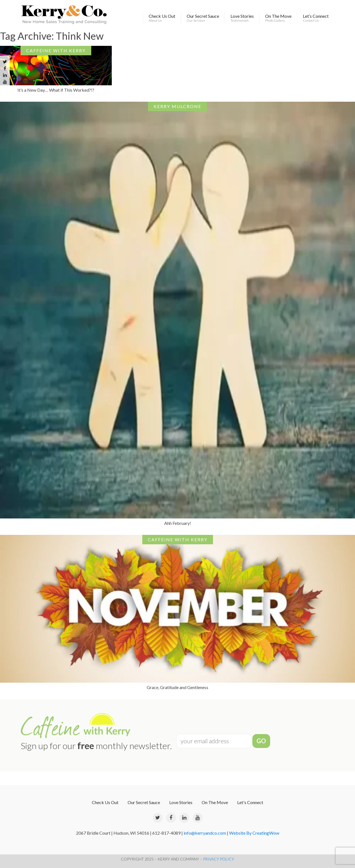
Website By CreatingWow (254, 833)
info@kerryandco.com (205, 833)
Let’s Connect (316, 18)
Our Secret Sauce (203, 18)
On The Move (278, 18)
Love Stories (242, 18)
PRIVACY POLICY (219, 859)
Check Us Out (162, 18)
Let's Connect (250, 802)
